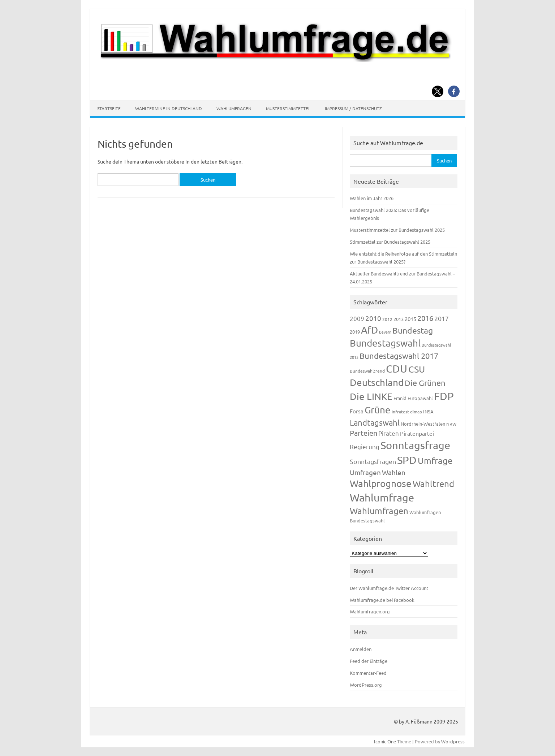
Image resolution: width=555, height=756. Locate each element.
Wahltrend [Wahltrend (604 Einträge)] (433, 484)
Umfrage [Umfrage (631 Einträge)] (435, 460)
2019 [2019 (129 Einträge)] (355, 332)
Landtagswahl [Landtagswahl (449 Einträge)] (375, 422)
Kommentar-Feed (368, 673)
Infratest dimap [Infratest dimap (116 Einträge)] (407, 412)
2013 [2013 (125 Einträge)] (399, 319)
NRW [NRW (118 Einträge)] (451, 424)
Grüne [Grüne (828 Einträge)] (378, 410)
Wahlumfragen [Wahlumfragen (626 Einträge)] (379, 511)
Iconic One (385, 741)
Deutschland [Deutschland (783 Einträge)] (377, 383)
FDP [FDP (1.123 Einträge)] (444, 396)
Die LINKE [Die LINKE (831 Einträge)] (371, 397)
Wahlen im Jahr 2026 (372, 198)
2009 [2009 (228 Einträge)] (357, 318)
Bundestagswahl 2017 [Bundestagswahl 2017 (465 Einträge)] (399, 356)
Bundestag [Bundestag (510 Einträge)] (413, 330)
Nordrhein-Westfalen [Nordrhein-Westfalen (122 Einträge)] (423, 424)
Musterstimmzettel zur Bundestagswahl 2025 (397, 230)
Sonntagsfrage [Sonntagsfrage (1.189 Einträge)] (415, 445)
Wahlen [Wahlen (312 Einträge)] (394, 472)
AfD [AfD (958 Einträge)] (369, 330)
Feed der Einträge (369, 661)
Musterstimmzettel (288, 108)
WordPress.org (366, 685)
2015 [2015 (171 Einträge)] (410, 319)
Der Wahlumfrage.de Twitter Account (389, 588)
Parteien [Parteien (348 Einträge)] (363, 433)
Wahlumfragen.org (370, 611)
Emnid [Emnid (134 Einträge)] (400, 398)
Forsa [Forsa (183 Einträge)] (357, 411)
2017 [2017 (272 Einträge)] (442, 318)
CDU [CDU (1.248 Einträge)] (397, 369)
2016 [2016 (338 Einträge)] (425, 318)
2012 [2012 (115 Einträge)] (387, 319)
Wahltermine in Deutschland (169, 108)
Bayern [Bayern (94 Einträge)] (385, 332)
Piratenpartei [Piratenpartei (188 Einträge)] (417, 433)
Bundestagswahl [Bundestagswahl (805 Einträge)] (385, 343)
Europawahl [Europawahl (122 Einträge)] (420, 398)
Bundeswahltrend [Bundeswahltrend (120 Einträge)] (367, 371)
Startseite (109, 108)
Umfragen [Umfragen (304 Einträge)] (365, 472)
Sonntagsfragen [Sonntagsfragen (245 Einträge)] (373, 461)
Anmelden (361, 649)
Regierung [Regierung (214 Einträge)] (365, 446)
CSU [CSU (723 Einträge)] (417, 369)
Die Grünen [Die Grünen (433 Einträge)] (425, 383)
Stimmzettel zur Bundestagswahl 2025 (390, 242)
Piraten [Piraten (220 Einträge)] (389, 433)
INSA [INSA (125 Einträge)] (428, 411)
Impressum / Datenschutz (353, 108)
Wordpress (453, 741)
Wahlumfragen (234, 108)
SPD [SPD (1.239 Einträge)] (407, 460)
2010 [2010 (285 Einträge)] (373, 318)
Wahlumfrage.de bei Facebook (382, 600)
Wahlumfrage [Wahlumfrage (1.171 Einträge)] (382, 498)
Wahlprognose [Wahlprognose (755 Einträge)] (381, 484)
